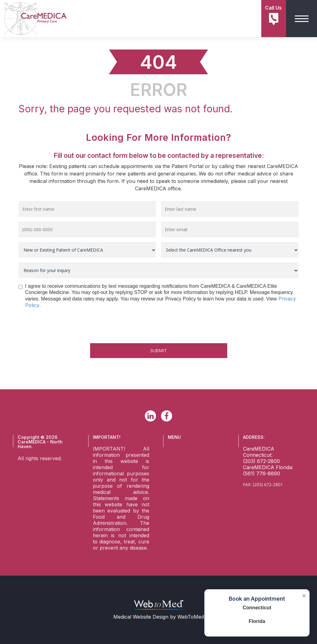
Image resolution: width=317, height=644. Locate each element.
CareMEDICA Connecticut (259, 452)
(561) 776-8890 (262, 473)
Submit (158, 350)
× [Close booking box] (304, 596)
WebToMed (191, 617)
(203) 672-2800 (261, 461)
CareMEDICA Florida (267, 467)
